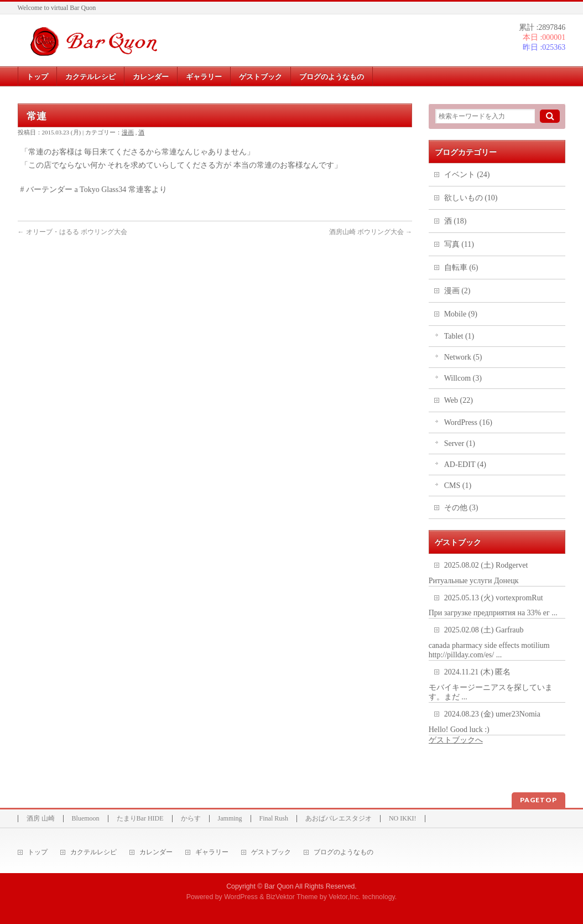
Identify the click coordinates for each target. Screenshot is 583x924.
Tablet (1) (459, 336)
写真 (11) (459, 244)
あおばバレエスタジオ (339, 819)
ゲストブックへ (456, 740)
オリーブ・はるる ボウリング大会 (72, 232)
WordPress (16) (468, 422)
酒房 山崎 (41, 819)
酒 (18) (456, 221)
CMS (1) (458, 486)
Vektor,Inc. (345, 897)
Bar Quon (279, 886)
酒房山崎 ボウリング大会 (371, 232)
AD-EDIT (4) (465, 464)
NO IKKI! (403, 819)
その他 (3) (461, 508)
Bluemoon (86, 819)
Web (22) (459, 400)
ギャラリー (212, 852)
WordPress (241, 897)
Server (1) (460, 443)
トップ (38, 852)
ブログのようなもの (343, 852)
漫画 (128, 132)
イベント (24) (467, 175)
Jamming (230, 819)
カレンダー (156, 852)
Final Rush (274, 819)
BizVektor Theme (292, 897)
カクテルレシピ (93, 852)
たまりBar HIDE (140, 819)
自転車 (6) (461, 268)
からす (191, 819)
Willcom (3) (463, 378)
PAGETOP (538, 800)
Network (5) (463, 357)
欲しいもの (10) (471, 198)
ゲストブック (271, 852)
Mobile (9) (461, 314)
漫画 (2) (457, 291)
